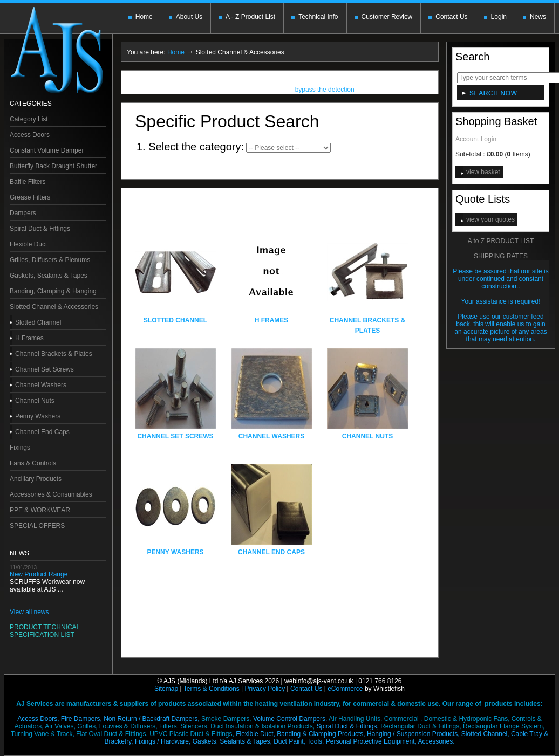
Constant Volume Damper (47, 150)
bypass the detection (325, 91)
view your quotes (490, 219)
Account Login (476, 139)
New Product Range (39, 574)
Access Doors (30, 135)
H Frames (29, 338)
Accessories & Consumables (51, 494)
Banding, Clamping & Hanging (53, 291)
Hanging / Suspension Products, (413, 734)
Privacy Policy (265, 689)
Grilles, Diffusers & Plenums (50, 260)
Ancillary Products (36, 479)
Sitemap (166, 689)
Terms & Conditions (212, 689)
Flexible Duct (28, 244)
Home (144, 17)
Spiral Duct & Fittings (40, 229)
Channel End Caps (42, 432)
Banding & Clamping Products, (321, 734)
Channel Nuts (35, 401)
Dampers (23, 213)
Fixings (20, 448)
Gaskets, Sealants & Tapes (49, 276)
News (538, 17)
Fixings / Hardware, (163, 741)
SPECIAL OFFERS (37, 526)
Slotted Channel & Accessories (54, 307)
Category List (29, 119)
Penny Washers (38, 416)
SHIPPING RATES (501, 256)
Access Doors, (38, 719)
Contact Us (451, 17)
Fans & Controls (33, 463)
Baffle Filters (28, 182)
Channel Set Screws (45, 369)
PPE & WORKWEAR (40, 510)
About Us (189, 17)
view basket (483, 172)
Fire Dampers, (81, 719)
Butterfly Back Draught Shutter (53, 166)
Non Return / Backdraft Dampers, (151, 719)
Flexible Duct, (255, 734)
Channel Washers (41, 385)
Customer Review (387, 17)
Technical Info (318, 17)
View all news (29, 612)
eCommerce (345, 689)
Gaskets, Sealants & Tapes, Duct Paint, (249, 741)
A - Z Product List (250, 17)
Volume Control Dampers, (290, 719)
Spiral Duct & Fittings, (347, 726)
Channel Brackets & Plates (54, 354)
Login (499, 17)
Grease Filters (30, 197)
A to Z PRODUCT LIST (501, 241)
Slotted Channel (38, 322)
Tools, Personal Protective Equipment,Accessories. (381, 741)
